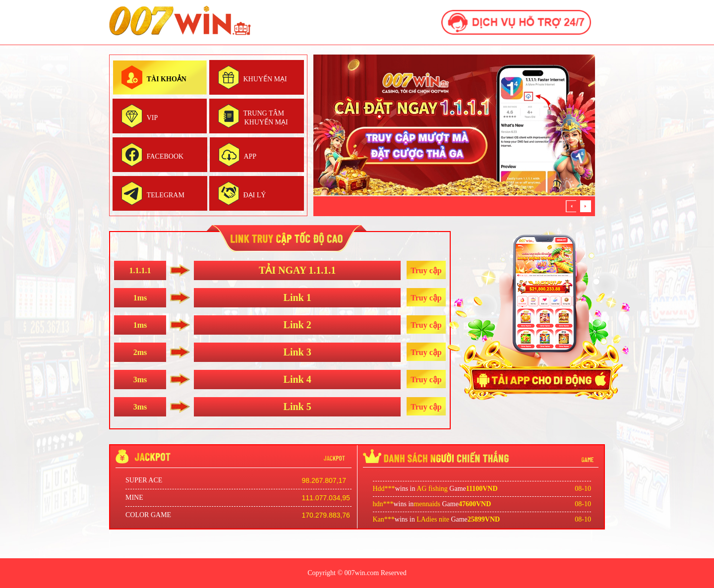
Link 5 (297, 407)
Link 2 (297, 325)
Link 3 (297, 352)
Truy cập (426, 270)
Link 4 (297, 379)
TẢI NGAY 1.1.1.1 (297, 270)
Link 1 (297, 297)
